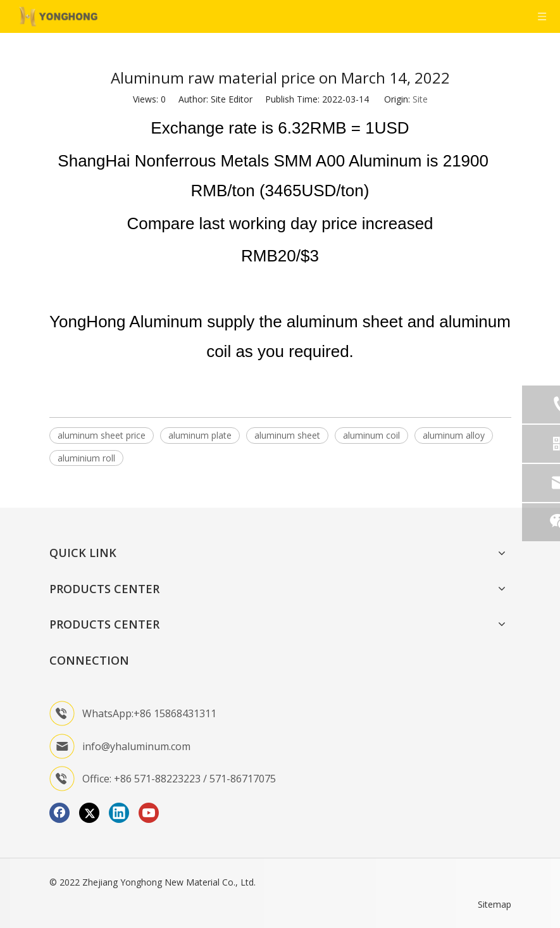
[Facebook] (59, 813)
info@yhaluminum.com (136, 746)
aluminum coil (371, 435)
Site (420, 99)
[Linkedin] (119, 813)
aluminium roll (86, 458)
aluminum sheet (287, 435)
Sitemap (495, 904)
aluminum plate (200, 435)
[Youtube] (149, 813)
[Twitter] (89, 813)
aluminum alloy (454, 435)
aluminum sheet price (102, 435)
